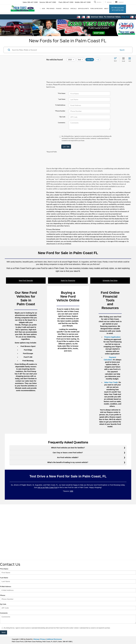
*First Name (61, 93)
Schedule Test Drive (110, 281)
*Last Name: (4, 578)
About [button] (106, 8)
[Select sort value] (116, 60)
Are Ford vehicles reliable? (68, 457)
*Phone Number (60, 111)
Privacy (43, 639)
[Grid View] (123, 60)
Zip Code (3, 604)
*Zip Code (62, 117)
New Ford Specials (26, 281)
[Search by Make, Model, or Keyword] (65, 50)
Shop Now (129, 17)
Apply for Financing (68, 281)
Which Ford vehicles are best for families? (68, 448)
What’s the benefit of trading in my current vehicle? (68, 462)
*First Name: (4, 569)
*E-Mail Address (60, 105)
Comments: (62, 123)
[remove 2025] (71, 60)
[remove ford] (80, 60)
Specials (66, 8)
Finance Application (112, 337)
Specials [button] (73, 8)
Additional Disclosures (54, 639)
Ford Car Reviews (97, 8)
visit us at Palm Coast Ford (47, 487)
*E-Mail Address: (6, 587)
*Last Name (62, 99)
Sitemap (36, 639)
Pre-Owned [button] (50, 8)
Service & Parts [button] (83, 8)
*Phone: (3, 595)
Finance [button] (59, 8)
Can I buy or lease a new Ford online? (68, 453)
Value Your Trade (111, 382)
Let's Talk (66, 147)
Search (122, 50)
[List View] (130, 60)
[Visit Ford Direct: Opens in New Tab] (74, 642)
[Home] (40, 8)
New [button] (44, 8)
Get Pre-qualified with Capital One (118, 9)
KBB (71, 491)
